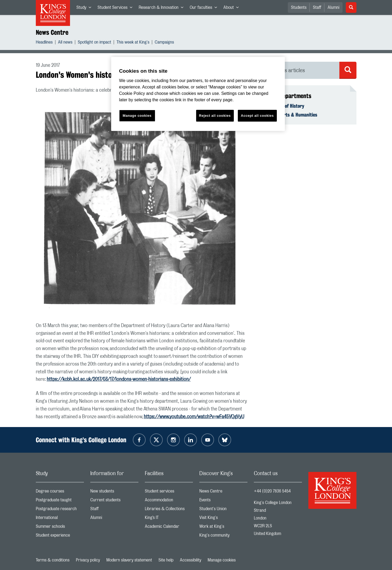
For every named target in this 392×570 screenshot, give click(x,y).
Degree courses (60, 492)
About (233, 9)
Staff (317, 7)
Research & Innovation (163, 9)
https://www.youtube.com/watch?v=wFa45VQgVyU (194, 417)
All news (65, 43)
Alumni (333, 7)
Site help (166, 560)
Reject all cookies (215, 116)
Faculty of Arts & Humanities (289, 115)
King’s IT (169, 519)
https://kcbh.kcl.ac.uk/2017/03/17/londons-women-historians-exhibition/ (119, 379)
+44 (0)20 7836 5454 (272, 491)
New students (114, 492)
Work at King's (223, 528)
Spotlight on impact (94, 43)
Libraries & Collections (169, 510)
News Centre (52, 32)
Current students (114, 501)
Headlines (44, 43)
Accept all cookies (257, 116)
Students (299, 7)
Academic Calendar (169, 528)
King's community (223, 536)
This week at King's (133, 43)
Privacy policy (88, 560)
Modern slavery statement (129, 560)
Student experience (60, 536)
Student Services (117, 9)
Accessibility (191, 560)
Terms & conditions (53, 560)
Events (223, 501)
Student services (169, 492)
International (60, 519)
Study (85, 9)
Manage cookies (222, 560)
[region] (198, 94)
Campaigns (164, 43)
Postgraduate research (60, 510)
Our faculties (205, 9)
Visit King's (223, 519)
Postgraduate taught (60, 501)
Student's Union (223, 510)
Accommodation (169, 501)
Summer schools (60, 528)
